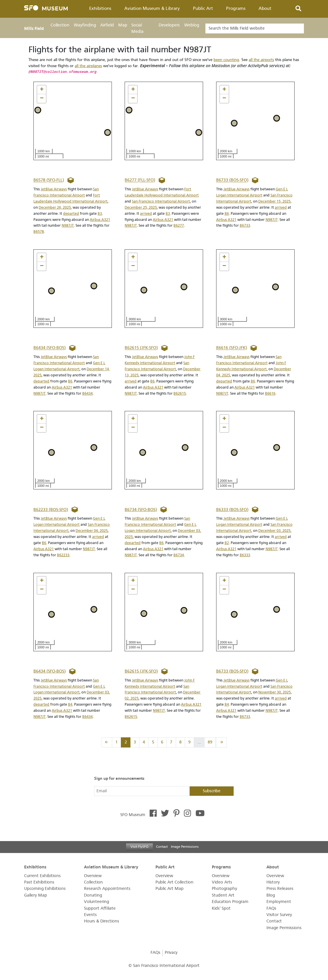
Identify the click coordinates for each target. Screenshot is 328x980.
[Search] (255, 28)
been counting (226, 60)
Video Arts (222, 882)
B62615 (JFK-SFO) (141, 348)
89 (210, 742)
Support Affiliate (100, 908)
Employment (279, 902)
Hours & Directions (102, 921)
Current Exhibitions (42, 876)
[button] (42, 90)
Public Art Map (170, 889)
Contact (162, 847)
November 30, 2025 (275, 692)
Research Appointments (107, 889)
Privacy (171, 953)
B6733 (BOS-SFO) (232, 180)
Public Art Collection (174, 882)
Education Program (230, 902)
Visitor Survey (279, 915)
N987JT (68, 225)
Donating (93, 895)
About (265, 8)
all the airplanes (88, 66)
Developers (169, 25)
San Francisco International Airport (161, 201)
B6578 (39, 231)
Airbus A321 (100, 220)
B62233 (63, 555)
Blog (271, 895)
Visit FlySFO (139, 847)
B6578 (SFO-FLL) (49, 180)
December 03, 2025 (274, 531)
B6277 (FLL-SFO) (140, 180)
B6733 (245, 225)
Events (90, 915)
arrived (146, 213)
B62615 (180, 393)
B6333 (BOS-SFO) (232, 510)
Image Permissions (185, 847)
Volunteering (96, 902)
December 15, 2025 (274, 201)
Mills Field (34, 28)
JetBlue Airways (54, 189)
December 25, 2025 (141, 207)
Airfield (107, 25)
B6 (227, 213)
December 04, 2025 (92, 531)
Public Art (203, 8)
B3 (100, 213)
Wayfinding (85, 25)
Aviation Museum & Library (152, 8)
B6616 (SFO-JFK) (232, 348)
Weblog (192, 25)
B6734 (179, 555)
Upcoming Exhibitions (45, 889)
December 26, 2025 (55, 207)
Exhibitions (100, 8)
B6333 (245, 555)
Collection (60, 25)
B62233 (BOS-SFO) (51, 510)
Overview (93, 876)
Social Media (137, 28)
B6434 (87, 393)
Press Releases (280, 889)
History (273, 882)
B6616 (270, 393)
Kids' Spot (221, 908)
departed (71, 213)
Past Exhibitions (39, 882)
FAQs (271, 908)
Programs (236, 8)
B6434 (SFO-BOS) (50, 348)
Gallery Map (36, 895)
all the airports (261, 60)
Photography (224, 889)
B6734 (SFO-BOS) (141, 510)
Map (123, 25)
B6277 (179, 225)
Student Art (223, 895)
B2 (227, 543)
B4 (70, 704)
